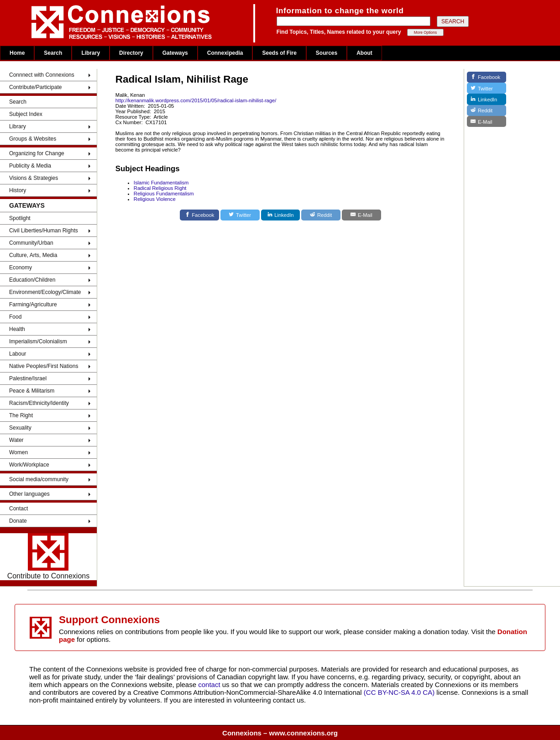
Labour (18, 354)
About (364, 53)
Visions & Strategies (34, 178)
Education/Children (32, 280)
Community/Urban (31, 243)
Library (91, 53)
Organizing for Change (37, 153)
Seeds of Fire (279, 53)
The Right (21, 415)
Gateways (175, 53)
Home (17, 53)
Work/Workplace (29, 465)
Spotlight (20, 218)
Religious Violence (155, 199)
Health (17, 329)
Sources (327, 53)
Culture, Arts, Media (33, 255)
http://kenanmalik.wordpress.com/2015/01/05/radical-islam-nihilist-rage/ (196, 100)
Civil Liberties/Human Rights (44, 231)
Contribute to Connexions (49, 556)
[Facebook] (199, 215)
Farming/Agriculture (33, 304)
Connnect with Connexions (42, 75)
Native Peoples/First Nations (44, 366)
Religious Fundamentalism (164, 194)
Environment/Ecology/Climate (45, 292)
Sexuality (20, 428)
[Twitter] (240, 215)
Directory (131, 53)
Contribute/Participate (35, 87)
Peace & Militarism (32, 391)
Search (53, 53)
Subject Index (26, 114)
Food (15, 317)
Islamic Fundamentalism (161, 183)
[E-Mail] (361, 215)
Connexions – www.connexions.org (280, 733)
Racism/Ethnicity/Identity (39, 403)
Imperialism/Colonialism (38, 341)
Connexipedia (225, 53)
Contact (18, 509)
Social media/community (39, 479)
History (18, 190)
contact (210, 685)
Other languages (29, 494)
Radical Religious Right (160, 188)
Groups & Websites (33, 139)
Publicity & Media (30, 166)
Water (16, 440)
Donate (18, 521)
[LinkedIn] (281, 215)
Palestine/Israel (28, 378)
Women (18, 452)
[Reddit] (321, 215)
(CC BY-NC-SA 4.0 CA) (399, 692)
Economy (21, 268)
